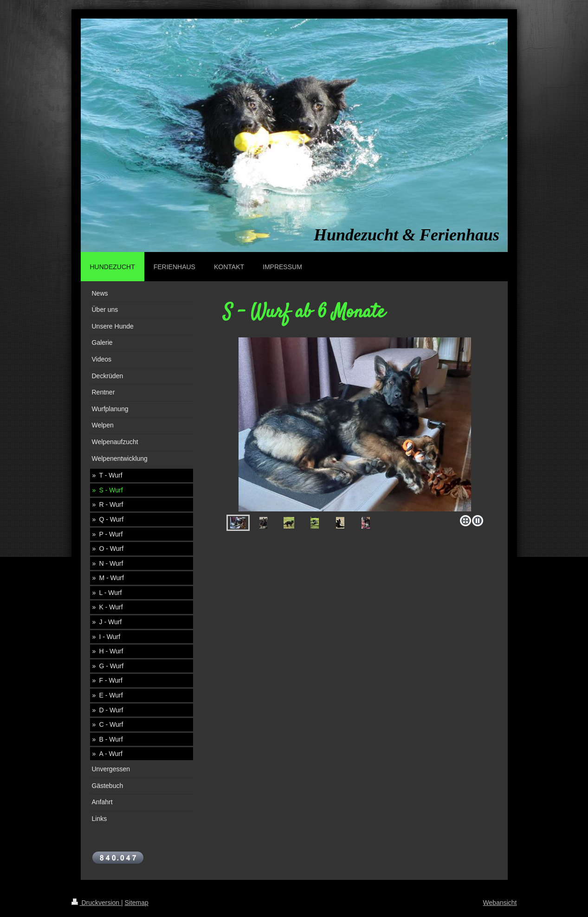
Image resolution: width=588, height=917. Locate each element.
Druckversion (96, 903)
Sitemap (137, 903)
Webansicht (500, 903)
